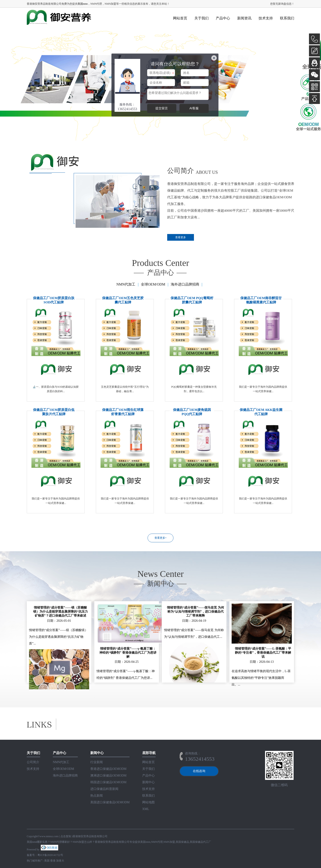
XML (146, 809)
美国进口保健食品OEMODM (110, 802)
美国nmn (83, 4)
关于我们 (202, 18)
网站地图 (148, 802)
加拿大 (60, 861)
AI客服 (194, 108)
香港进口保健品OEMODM (108, 769)
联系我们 (287, 18)
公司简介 (33, 762)
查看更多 (181, 237)
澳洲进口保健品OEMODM (108, 776)
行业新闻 (97, 762)
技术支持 (266, 18)
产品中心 (223, 18)
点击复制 (66, 836)
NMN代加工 (126, 284)
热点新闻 (97, 796)
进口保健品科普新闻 (104, 789)
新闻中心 (148, 782)
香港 (53, 861)
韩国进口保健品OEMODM (108, 782)
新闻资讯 (244, 18)
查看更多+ (161, 538)
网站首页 (180, 18)
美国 (47, 861)
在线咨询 (199, 771)
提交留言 (162, 108)
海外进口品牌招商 (185, 284)
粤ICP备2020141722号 (50, 855)
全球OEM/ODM (153, 284)
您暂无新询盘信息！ (282, 4)
